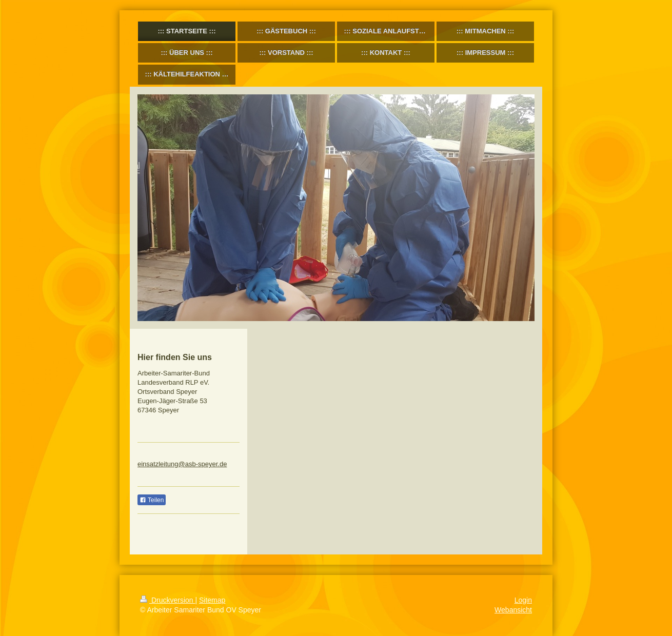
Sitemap (212, 600)
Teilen (152, 500)
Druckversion (167, 600)
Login (523, 600)
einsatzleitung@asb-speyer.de (182, 464)
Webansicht (513, 610)
